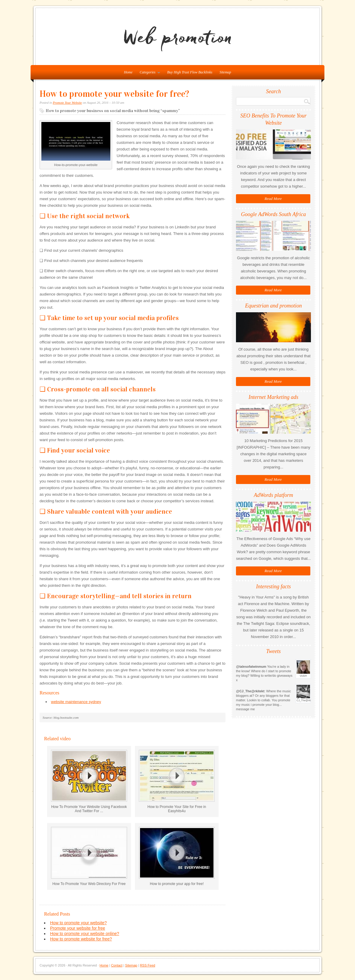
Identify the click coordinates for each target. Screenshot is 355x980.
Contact (117, 965)
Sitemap (225, 72)
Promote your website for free (78, 928)
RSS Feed (148, 965)
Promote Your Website (67, 102)
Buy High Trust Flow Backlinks (190, 72)
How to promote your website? (78, 923)
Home (104, 965)
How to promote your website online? (85, 934)
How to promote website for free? (81, 939)
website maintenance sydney (76, 702)
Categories (148, 73)
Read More (273, 199)
